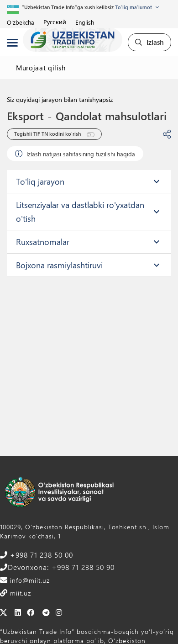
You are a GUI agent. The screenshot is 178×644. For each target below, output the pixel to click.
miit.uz (19, 593)
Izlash (149, 42)
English (85, 22)
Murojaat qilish (41, 68)
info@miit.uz (29, 580)
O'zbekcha (21, 22)
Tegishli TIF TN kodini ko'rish (54, 134)
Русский (55, 22)
